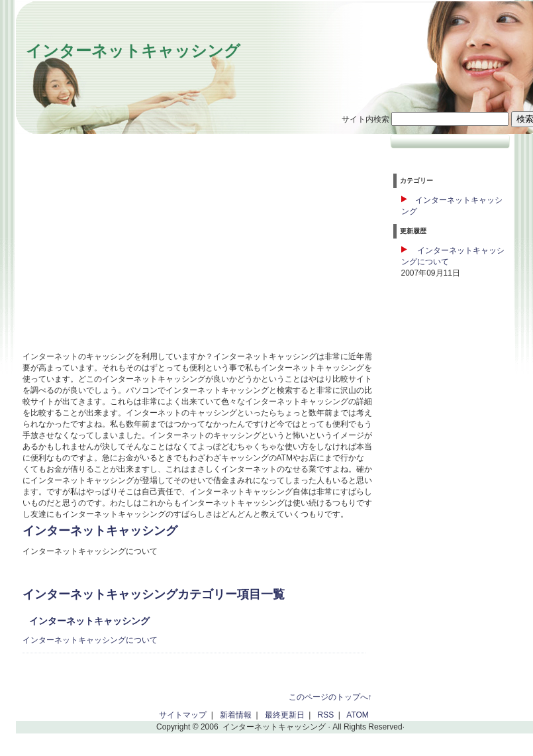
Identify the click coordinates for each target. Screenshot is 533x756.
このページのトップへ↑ (330, 697)
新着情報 (236, 715)
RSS (326, 715)
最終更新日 (285, 715)
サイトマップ (183, 715)
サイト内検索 (365, 119)
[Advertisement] (134, 249)
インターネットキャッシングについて (90, 640)
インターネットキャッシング (133, 51)
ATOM (358, 715)
